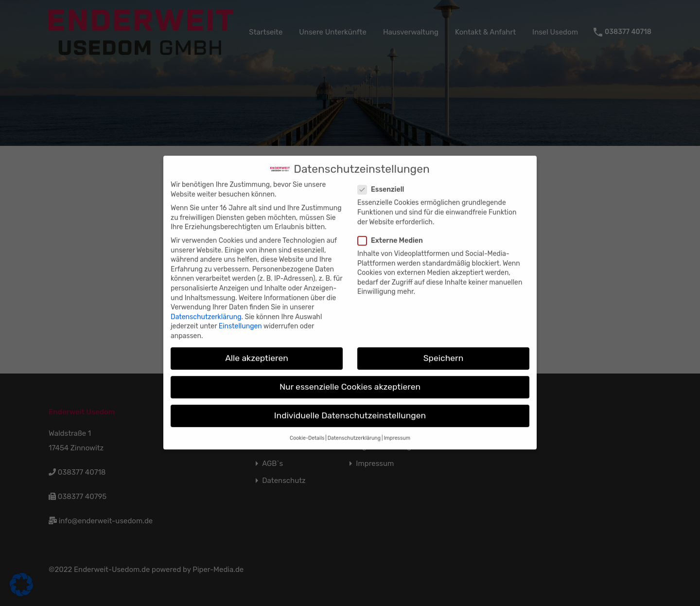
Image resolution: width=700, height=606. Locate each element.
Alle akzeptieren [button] (257, 350)
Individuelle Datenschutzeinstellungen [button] (350, 408)
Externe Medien (393, 232)
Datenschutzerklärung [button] (354, 430)
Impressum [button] (397, 430)
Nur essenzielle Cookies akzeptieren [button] (350, 379)
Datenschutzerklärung (206, 309)
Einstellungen (240, 318)
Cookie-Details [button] (307, 430)
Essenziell (384, 182)
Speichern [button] (444, 350)
